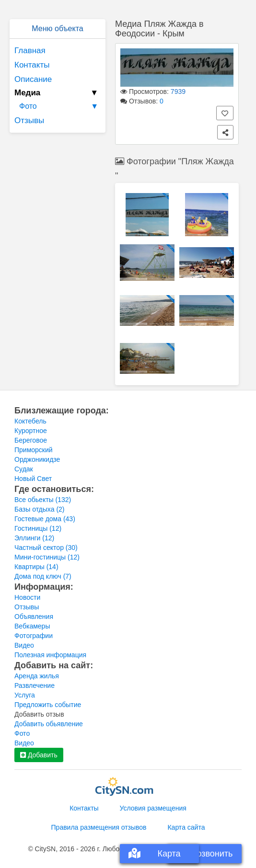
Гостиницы (38, 528)
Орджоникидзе (37, 459)
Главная (30, 51)
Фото (60, 106)
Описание (33, 79)
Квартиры (36, 567)
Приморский (34, 450)
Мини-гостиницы (47, 557)
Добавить (39, 755)
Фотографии (34, 636)
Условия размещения (153, 808)
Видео (24, 645)
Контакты (32, 65)
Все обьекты (43, 500)
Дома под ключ (43, 576)
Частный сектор (46, 548)
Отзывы (29, 120)
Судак (24, 469)
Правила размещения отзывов (99, 827)
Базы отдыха (40, 509)
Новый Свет (33, 479)
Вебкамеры (32, 626)
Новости (27, 597)
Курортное (31, 431)
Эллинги (34, 538)
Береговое (31, 440)
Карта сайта (186, 827)
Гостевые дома (45, 519)
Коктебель (30, 421)
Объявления (34, 617)
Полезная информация (50, 655)
